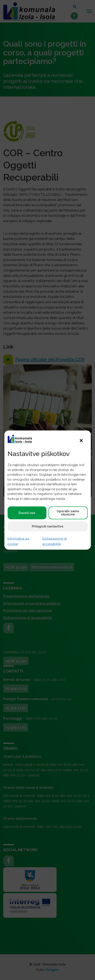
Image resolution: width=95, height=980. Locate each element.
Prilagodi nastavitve (48, 526)
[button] (81, 440)
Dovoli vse (27, 513)
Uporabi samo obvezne (68, 513)
